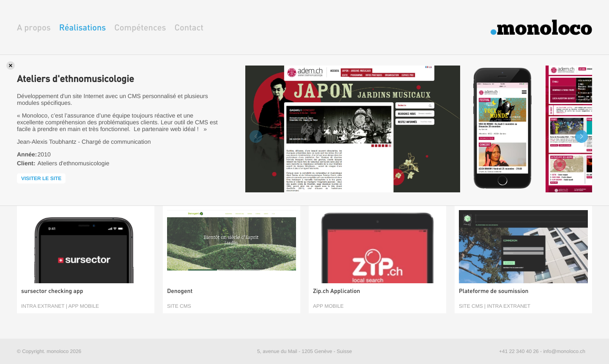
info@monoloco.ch (564, 351)
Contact (189, 27)
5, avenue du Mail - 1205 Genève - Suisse (304, 351)
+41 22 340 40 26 (519, 351)
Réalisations (83, 27)
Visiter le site (41, 178)
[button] (582, 137)
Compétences (140, 27)
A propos (34, 27)
